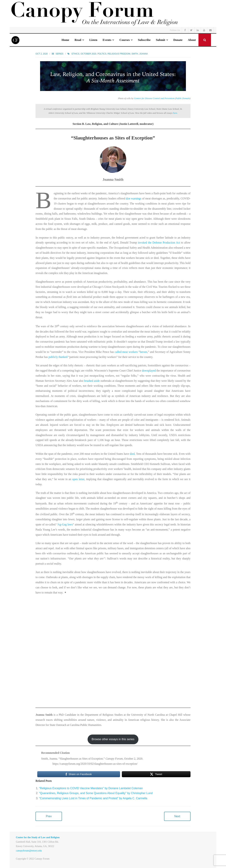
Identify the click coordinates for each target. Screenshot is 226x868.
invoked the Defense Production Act (159, 243)
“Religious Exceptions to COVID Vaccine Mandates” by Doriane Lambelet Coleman (91, 788)
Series (60, 54)
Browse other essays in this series (113, 739)
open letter (78, 479)
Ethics (75, 54)
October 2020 (88, 54)
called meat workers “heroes (131, 352)
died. (133, 454)
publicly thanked (58, 357)
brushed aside (92, 381)
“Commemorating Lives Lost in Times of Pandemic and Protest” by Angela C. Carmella (93, 798)
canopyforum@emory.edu (29, 851)
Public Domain (183, 98)
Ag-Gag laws (65, 524)
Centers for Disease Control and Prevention (154, 98)
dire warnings (134, 198)
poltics (102, 54)
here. (175, 113)
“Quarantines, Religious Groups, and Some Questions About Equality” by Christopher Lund (96, 793)
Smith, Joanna (140, 54)
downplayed (149, 371)
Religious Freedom (119, 54)
